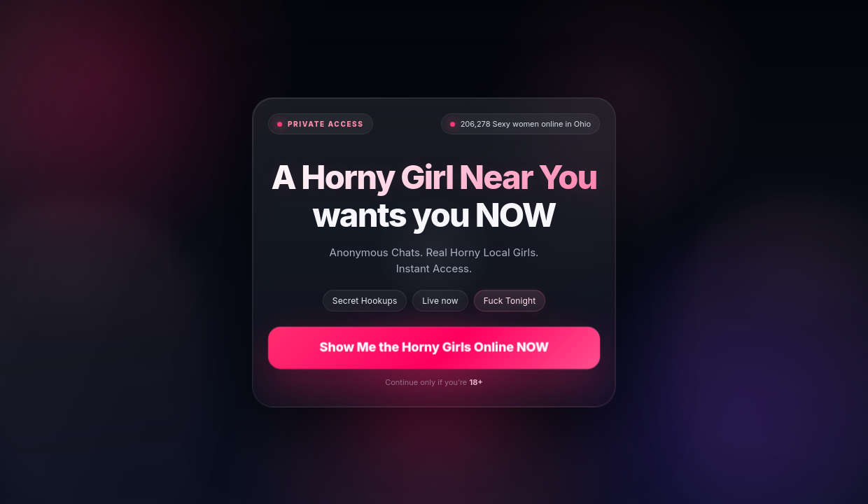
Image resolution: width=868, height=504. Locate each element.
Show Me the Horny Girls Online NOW (434, 347)
